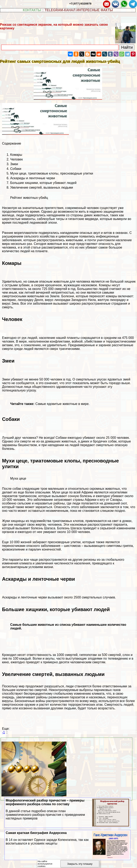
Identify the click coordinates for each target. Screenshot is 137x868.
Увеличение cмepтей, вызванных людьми (42, 187)
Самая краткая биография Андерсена (67, 838)
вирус (49, 300)
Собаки (16, 169)
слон (126, 655)
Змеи (14, 164)
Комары (16, 155)
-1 (3, 732)
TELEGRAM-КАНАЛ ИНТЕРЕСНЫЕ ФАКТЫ (79, 10)
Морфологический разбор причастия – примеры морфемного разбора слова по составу (67, 809)
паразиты (16, 560)
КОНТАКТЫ (32, 10)
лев (5, 658)
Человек (17, 159)
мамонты (28, 219)
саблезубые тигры (51, 219)
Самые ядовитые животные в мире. (62, 404)
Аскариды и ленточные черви (33, 178)
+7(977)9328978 (80, 3)
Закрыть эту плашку (80, 864)
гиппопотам (88, 655)
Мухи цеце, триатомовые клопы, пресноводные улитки (52, 173)
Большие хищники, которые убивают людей (43, 183)
